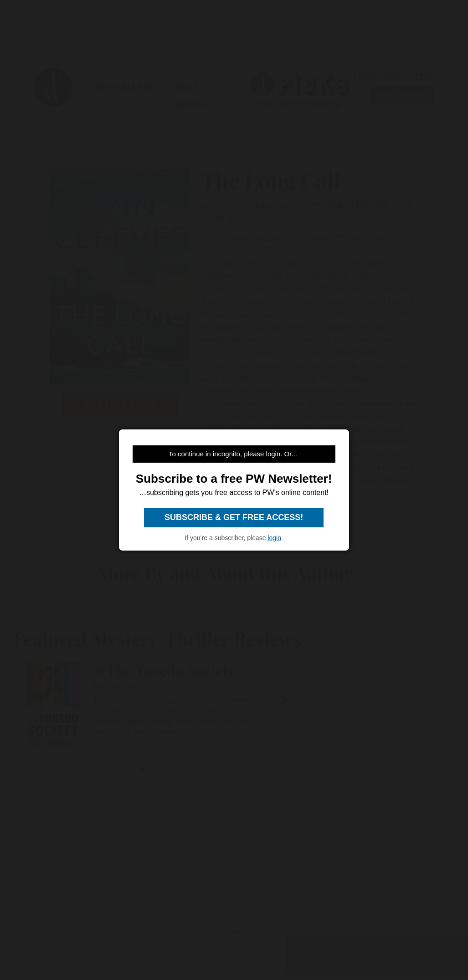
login (274, 538)
